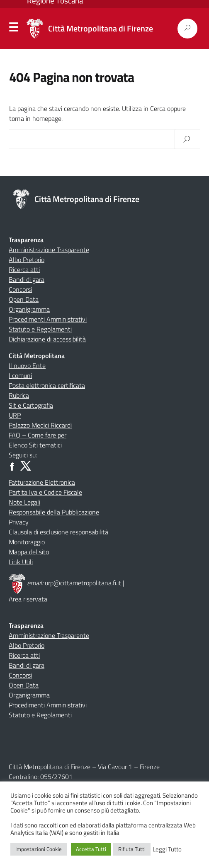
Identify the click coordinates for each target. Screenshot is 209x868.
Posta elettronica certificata (47, 385)
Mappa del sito (29, 552)
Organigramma (29, 309)
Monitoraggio (27, 542)
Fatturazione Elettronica (42, 482)
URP (15, 415)
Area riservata (28, 599)
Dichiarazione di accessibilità (47, 339)
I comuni (20, 375)
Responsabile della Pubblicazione (54, 512)
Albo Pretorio (27, 260)
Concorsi (20, 289)
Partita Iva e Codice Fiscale (45, 492)
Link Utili (21, 562)
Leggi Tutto (167, 849)
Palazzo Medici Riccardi (40, 425)
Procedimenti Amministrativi (48, 319)
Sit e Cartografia (31, 405)
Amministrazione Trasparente (49, 250)
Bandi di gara (27, 279)
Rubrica (19, 395)
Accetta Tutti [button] (91, 849)
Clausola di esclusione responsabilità (58, 532)
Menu (14, 29)
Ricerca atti (24, 269)
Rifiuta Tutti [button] (132, 849)
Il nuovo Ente (27, 365)
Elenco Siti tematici (35, 445)
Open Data (24, 299)
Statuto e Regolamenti (40, 329)
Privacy (19, 522)
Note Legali (24, 502)
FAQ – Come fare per (38, 435)
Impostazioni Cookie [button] (39, 849)
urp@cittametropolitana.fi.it (84, 583)
